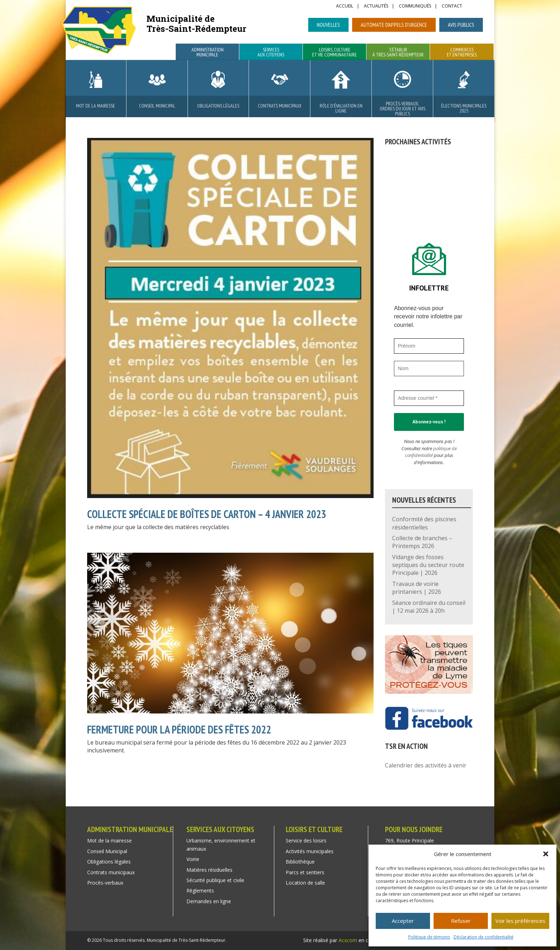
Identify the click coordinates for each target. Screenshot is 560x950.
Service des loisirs (306, 840)
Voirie (193, 859)
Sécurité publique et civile (215, 880)
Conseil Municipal (157, 106)
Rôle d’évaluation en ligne (341, 108)
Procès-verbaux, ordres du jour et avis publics (402, 109)
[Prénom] (429, 346)
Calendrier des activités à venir (426, 765)
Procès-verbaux (105, 883)
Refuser (461, 921)
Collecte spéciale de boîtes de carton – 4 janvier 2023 (207, 514)
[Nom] (429, 369)
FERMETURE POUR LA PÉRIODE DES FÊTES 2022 (179, 729)
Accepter (403, 921)
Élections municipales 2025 (464, 108)
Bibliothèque (300, 862)
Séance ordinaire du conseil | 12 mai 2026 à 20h (429, 607)
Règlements (200, 891)
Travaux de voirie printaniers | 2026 (417, 588)
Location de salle (305, 883)
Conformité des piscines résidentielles (424, 523)
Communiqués (415, 6)
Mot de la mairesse (96, 106)
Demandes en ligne (209, 901)
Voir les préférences (520, 921)
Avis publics (461, 25)
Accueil (345, 6)
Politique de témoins (429, 937)
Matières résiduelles (209, 870)
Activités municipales (310, 851)
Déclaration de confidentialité (484, 937)
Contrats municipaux (280, 106)
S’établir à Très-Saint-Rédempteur (398, 53)
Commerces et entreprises (462, 53)
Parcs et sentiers (305, 872)
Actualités (376, 6)
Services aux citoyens (271, 53)
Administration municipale (207, 53)
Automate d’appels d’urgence (394, 25)
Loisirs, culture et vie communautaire (334, 53)
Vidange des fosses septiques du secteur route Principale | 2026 (428, 565)
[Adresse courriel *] (429, 398)
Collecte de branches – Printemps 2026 (422, 542)
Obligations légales (218, 106)
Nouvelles (328, 25)
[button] (546, 854)
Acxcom (348, 940)
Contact (452, 6)
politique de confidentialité (431, 452)
